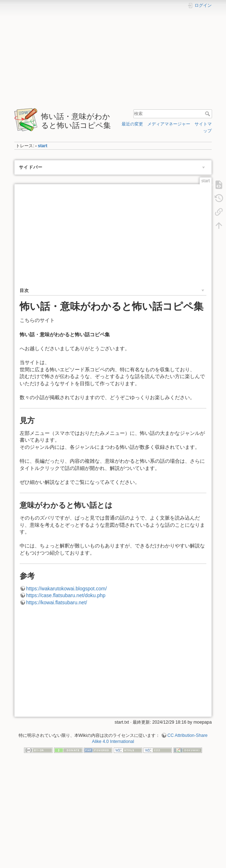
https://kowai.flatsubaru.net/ (56, 602)
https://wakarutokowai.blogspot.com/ (67, 589)
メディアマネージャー (169, 124)
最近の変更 (132, 124)
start (43, 146)
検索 (208, 114)
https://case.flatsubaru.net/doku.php (66, 595)
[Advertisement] (113, 55)
